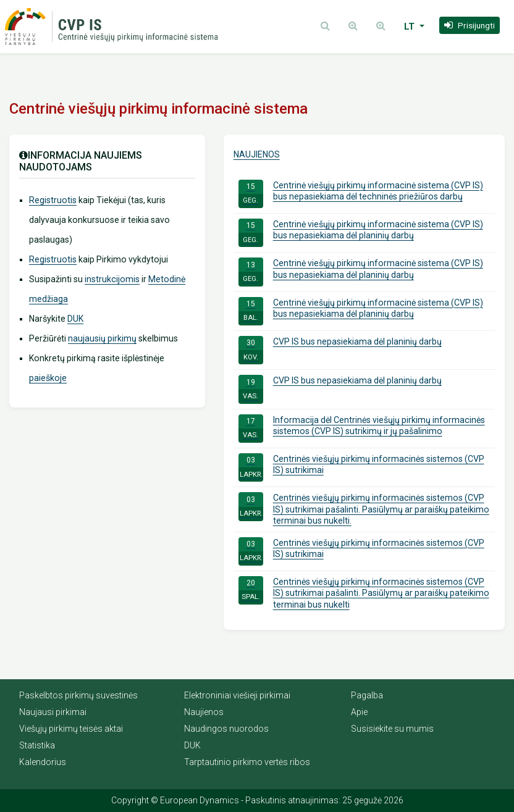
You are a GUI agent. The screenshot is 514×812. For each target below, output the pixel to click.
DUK (75, 319)
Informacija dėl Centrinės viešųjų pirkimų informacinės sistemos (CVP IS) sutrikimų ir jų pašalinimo (362, 429)
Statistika (37, 745)
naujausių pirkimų (102, 338)
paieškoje (48, 378)
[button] (470, 25)
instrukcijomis (112, 279)
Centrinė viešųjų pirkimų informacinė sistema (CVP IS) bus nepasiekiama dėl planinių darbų (361, 233)
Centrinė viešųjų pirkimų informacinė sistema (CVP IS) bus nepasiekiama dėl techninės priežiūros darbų (361, 194)
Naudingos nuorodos (226, 729)
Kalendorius (43, 762)
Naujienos (257, 154)
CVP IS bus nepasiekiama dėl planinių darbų (340, 350)
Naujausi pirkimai (53, 712)
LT (411, 27)
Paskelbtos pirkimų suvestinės (78, 695)
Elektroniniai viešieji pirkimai (237, 695)
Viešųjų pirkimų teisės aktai (71, 729)
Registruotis (53, 200)
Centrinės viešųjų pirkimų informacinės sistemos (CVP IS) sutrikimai (361, 467)
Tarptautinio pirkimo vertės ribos (247, 762)
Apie (359, 712)
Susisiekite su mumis (392, 729)
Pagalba (367, 695)
